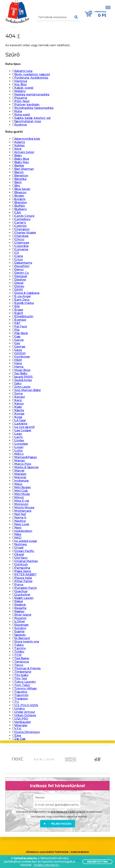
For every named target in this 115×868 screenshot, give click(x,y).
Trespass (21, 699)
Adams (20, 142)
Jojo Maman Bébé (28, 390)
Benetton (21, 176)
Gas (17, 343)
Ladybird (21, 424)
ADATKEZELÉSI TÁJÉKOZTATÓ (68, 812)
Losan (19, 447)
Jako (18, 383)
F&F (17, 323)
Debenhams (23, 263)
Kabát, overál (24, 88)
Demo (19, 269)
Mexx (18, 484)
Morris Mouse (24, 507)
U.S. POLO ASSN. (27, 705)
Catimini (21, 226)
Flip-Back (21, 333)
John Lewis (23, 387)
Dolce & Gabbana (27, 293)
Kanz (18, 400)
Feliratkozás (58, 824)
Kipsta (19, 410)
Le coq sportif (25, 427)
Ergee (19, 310)
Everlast (20, 320)
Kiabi (18, 407)
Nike (18, 534)
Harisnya (21, 81)
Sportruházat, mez (28, 121)
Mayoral (20, 477)
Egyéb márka (24, 303)
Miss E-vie (22, 501)
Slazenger (22, 625)
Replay (20, 611)
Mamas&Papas (26, 457)
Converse (21, 249)
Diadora (20, 280)
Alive (18, 149)
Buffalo (20, 206)
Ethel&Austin (24, 316)
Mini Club (21, 491)
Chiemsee (22, 243)
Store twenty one (27, 642)
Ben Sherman (24, 169)
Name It (20, 518)
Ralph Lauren (24, 598)
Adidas (20, 145)
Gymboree (22, 357)
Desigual (21, 276)
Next (18, 528)
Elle (17, 306)
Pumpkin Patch (26, 588)
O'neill (19, 548)
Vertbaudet (23, 722)
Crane (19, 256)
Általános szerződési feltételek (47, 852)
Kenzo (19, 404)
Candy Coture (24, 216)
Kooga (19, 414)
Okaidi (19, 554)
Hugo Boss (23, 370)
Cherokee (22, 236)
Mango (20, 461)
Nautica (20, 521)
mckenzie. (22, 481)
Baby (18, 156)
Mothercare (23, 511)
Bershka (21, 179)
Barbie (19, 166)
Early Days (22, 300)
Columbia (22, 246)
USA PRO (21, 719)
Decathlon (22, 266)
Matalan (21, 474)
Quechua (21, 591)
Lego (18, 434)
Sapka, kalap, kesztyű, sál (33, 118)
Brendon (21, 202)
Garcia (19, 340)
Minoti (19, 497)
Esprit (19, 313)
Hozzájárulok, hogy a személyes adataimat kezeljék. (57, 817)
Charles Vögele (25, 233)
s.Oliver (20, 621)
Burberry (21, 209)
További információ (46, 865)
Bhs (17, 186)
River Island (23, 615)
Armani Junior (24, 152)
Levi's (19, 437)
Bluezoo (21, 192)
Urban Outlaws (25, 715)
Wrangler (21, 725)
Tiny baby (22, 675)
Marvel (19, 471)
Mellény (20, 91)
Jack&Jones (23, 380)
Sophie (20, 632)
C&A (18, 213)
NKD (18, 538)
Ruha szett (22, 115)
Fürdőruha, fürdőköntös (31, 78)
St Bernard (22, 638)
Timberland (23, 672)
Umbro (20, 709)
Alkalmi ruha (24, 71)
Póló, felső (22, 101)
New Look (22, 524)
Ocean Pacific (24, 551)
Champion (22, 229)
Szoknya (21, 125)
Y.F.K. (18, 729)
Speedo (20, 635)
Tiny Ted (21, 678)
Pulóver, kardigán (27, 105)
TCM (18, 655)
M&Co (19, 454)
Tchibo (19, 652)
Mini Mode (22, 494)
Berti (18, 182)
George (20, 347)
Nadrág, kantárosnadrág (32, 94)
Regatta (21, 608)
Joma (19, 394)
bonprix (20, 199)
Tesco (19, 665)
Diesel (19, 283)
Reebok (20, 605)
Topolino (21, 692)
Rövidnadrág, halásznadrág (34, 108)
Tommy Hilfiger (26, 688)
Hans (18, 363)
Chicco (19, 239)
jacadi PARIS (24, 377)
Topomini (21, 695)
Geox (18, 350)
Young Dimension (27, 732)
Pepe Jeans (23, 571)
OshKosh (21, 564)
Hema (19, 367)
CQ (17, 253)
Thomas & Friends (28, 668)
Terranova (22, 662)
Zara (18, 735)
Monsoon (21, 504)
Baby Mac (22, 162)
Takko (19, 645)
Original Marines (26, 561)
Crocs (19, 259)
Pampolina (22, 568)
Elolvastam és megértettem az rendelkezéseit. (57, 812)
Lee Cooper (23, 430)
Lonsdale (21, 444)
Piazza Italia (23, 578)
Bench (19, 172)
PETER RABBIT (26, 575)
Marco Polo (23, 464)
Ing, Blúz (21, 84)
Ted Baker (22, 658)
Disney (19, 286)
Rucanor (21, 618)
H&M (18, 360)
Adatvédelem (80, 852)
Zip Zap (20, 739)
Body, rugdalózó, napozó (32, 74)
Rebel (19, 601)
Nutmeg (21, 544)
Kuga (18, 417)
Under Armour (25, 712)
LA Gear (20, 420)
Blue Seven (22, 189)
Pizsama (21, 98)
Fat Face (21, 326)
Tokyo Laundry (25, 682)
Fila (17, 330)
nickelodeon (23, 531)
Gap (18, 337)
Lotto (19, 450)
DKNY (19, 290)
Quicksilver (22, 595)
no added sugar (26, 541)
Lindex (19, 440)
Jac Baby (21, 373)
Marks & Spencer (27, 467)
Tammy (20, 648)
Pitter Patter (24, 581)
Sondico (20, 628)
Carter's (20, 223)
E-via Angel (23, 296)
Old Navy (21, 558)
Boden (19, 196)
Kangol (20, 397)
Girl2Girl (20, 353)
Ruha (18, 111)
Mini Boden (23, 487)
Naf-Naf (20, 514)
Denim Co (22, 273)
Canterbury (23, 219)
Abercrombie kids (27, 139)
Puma (19, 585)
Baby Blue (22, 159)
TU (17, 702)
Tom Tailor (22, 685)
